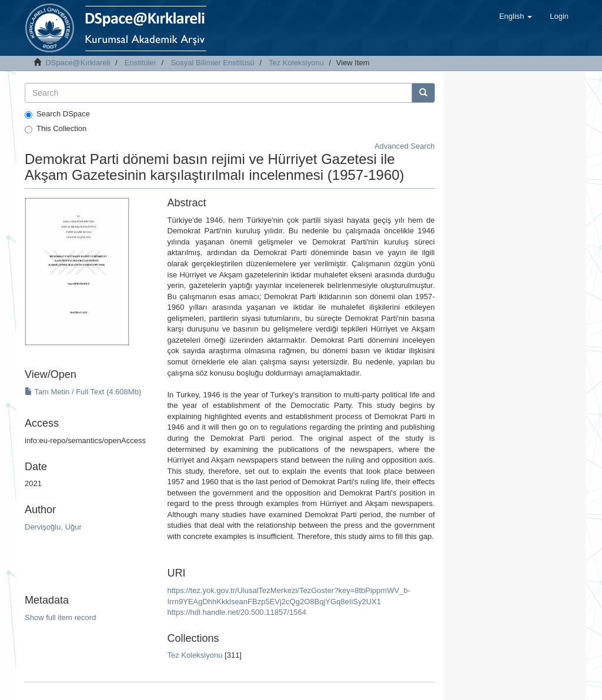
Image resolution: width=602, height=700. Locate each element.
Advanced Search (405, 146)
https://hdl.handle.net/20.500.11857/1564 (237, 612)
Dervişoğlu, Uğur (53, 527)
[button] (516, 16)
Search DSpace (57, 114)
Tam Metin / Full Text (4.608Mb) (83, 392)
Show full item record (60, 617)
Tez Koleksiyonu (296, 63)
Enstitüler (141, 63)
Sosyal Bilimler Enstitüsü (212, 63)
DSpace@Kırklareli (78, 63)
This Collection (56, 129)
